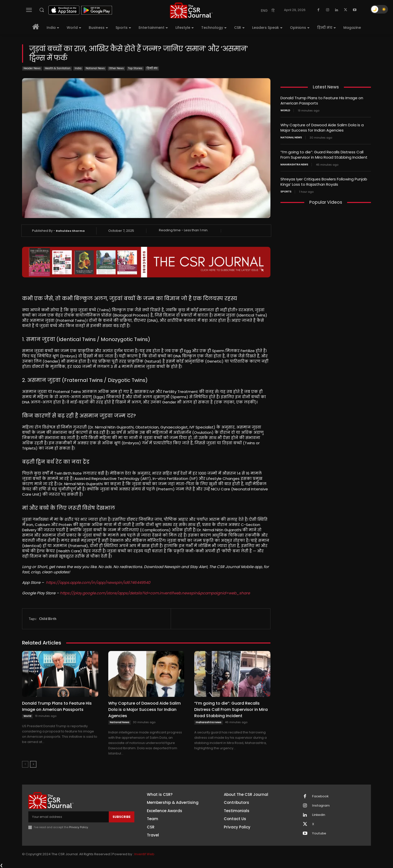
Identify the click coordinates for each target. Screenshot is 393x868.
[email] (69, 817)
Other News (116, 69)
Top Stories (135, 69)
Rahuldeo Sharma (70, 231)
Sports (286, 192)
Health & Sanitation (58, 69)
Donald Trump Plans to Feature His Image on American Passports (57, 706)
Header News (32, 69)
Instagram (321, 806)
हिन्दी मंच (152, 69)
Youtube (319, 833)
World (27, 716)
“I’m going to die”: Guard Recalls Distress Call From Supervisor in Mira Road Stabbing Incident (231, 710)
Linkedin (319, 815)
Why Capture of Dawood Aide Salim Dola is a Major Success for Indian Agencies (144, 710)
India (78, 69)
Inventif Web (144, 854)
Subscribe (122, 817)
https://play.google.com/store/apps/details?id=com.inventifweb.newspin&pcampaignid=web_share (155, 593)
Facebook (320, 796)
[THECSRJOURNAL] (191, 10)
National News (95, 69)
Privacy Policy (79, 827)
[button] (42, 10)
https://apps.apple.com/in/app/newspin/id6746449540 (98, 582)
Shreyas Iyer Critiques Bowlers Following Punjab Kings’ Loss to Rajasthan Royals (324, 182)
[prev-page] (25, 764)
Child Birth (48, 619)
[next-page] (33, 764)
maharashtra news (209, 722)
